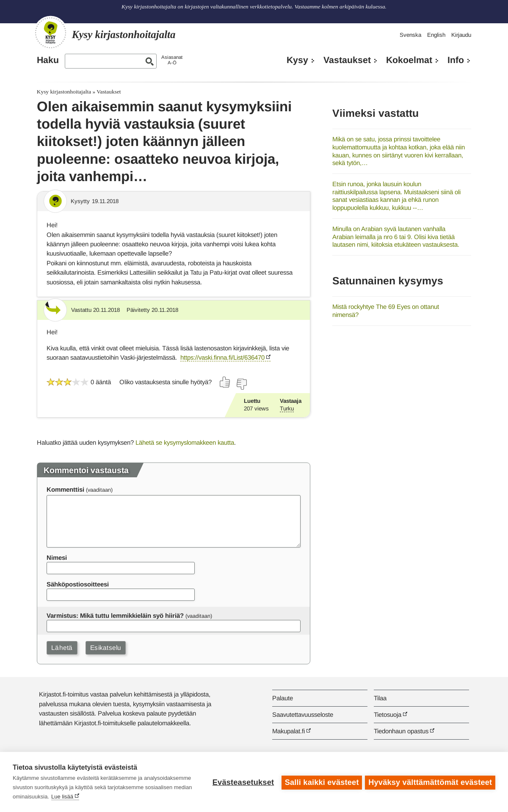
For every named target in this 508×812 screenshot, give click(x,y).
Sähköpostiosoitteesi (78, 584)
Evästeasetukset (242, 782)
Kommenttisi (65, 489)
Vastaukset (347, 60)
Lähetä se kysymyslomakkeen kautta (185, 442)
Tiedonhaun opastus (401, 731)
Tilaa (380, 698)
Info (456, 60)
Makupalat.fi (289, 731)
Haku (48, 60)
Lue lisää (148, 797)
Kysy (297, 60)
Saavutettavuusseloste (303, 714)
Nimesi (57, 557)
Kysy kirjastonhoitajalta (64, 92)
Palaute (283, 698)
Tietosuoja (388, 714)
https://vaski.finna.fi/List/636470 (222, 357)
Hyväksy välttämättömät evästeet (430, 782)
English (436, 35)
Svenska (410, 35)
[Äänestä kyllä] (225, 382)
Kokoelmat (409, 60)
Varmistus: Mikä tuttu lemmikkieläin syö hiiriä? (115, 615)
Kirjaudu (461, 35)
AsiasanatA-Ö (172, 60)
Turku (287, 409)
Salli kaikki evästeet (321, 782)
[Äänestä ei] (241, 384)
